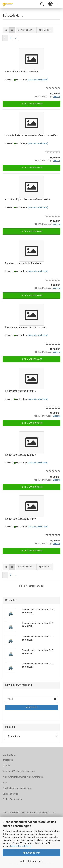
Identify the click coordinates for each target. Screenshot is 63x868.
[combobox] (26, 30)
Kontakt (6, 766)
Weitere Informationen (32, 861)
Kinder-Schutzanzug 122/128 (20, 455)
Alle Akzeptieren (32, 853)
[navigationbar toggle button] (59, 4)
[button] (6, 30)
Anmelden (32, 707)
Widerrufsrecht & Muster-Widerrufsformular (23, 777)
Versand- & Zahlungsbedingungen (19, 771)
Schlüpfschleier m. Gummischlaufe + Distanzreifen (31, 135)
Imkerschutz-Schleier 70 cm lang (22, 72)
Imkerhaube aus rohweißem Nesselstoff (26, 327)
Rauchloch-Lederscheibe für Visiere (23, 263)
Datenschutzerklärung (21, 846)
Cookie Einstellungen (12, 799)
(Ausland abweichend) (38, 80)
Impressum (8, 760)
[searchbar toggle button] (42, 4)
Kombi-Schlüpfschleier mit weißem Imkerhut (28, 199)
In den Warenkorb (32, 104)
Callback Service (10, 794)
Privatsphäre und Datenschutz (17, 788)
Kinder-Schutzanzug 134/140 (20, 519)
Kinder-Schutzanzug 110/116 (20, 391)
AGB (5, 783)
